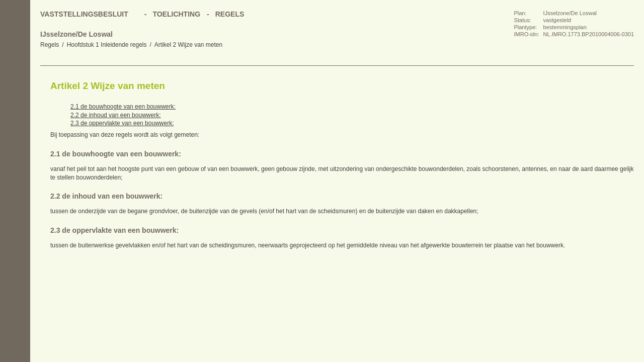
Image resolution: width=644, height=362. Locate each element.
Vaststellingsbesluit (84, 14)
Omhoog (15, 146)
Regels (50, 45)
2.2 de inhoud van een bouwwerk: (115, 115)
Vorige (15, 106)
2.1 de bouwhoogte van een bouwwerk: (123, 107)
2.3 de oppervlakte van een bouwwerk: (122, 123)
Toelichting (176, 14)
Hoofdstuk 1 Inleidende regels (107, 45)
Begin (15, 85)
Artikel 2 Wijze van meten (188, 45)
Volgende (15, 126)
